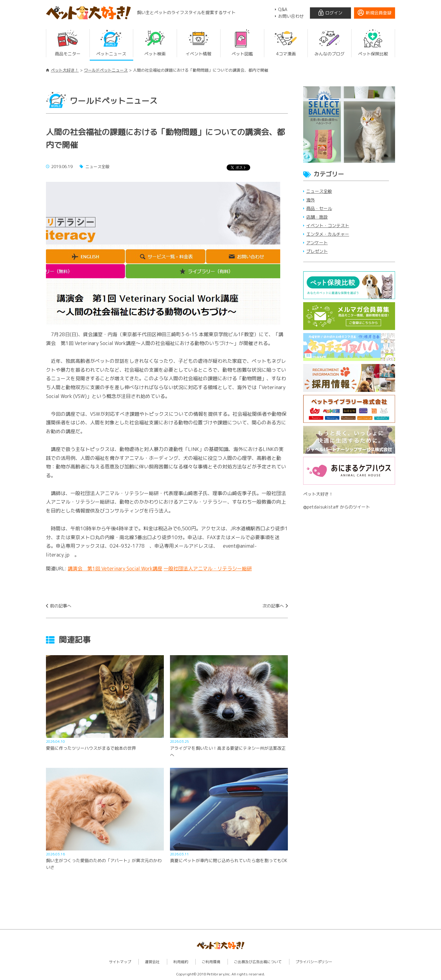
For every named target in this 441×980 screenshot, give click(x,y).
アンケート (317, 243)
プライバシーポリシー (314, 962)
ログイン (334, 13)
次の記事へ (273, 606)
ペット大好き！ (65, 70)
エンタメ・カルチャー (328, 234)
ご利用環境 (211, 962)
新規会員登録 (379, 13)
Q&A (283, 9)
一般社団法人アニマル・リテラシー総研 (208, 569)
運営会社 (152, 962)
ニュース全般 (319, 191)
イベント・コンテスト (328, 225)
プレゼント (317, 251)
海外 (311, 200)
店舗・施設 (317, 217)
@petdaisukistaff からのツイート (337, 507)
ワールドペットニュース (106, 70)
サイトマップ (120, 962)
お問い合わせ (291, 16)
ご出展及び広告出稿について (258, 962)
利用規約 (181, 962)
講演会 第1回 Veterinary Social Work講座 (115, 569)
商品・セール (319, 208)
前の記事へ (61, 606)
